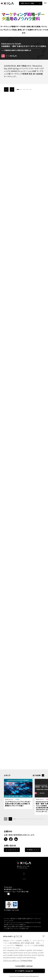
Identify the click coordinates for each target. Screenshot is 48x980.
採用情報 (24, 885)
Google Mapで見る (11, 925)
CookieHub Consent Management (28, 976)
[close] (44, 936)
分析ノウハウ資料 (24, 902)
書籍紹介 (24, 877)
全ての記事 (37, 775)
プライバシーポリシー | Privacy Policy (18, 960)
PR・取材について (32, 850)
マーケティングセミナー (24, 905)
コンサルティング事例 (24, 898)
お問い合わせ (24, 892)
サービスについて (11, 850)
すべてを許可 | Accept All (24, 971)
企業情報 (24, 889)
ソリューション (24, 873)
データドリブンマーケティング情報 (24, 909)
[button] (6, 89)
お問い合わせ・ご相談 (26, 3)
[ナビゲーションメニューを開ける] (45, 3)
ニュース (24, 881)
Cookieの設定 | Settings (24, 966)
